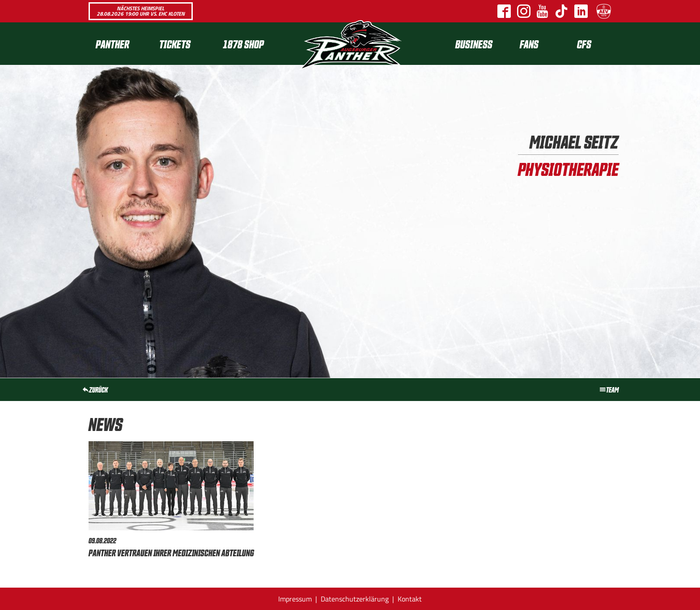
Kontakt (410, 599)
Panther (112, 44)
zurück (95, 389)
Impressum (295, 599)
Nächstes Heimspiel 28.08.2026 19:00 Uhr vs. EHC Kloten (141, 11)
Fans (529, 44)
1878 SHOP (243, 44)
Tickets (175, 44)
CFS (584, 44)
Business (474, 44)
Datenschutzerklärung (355, 599)
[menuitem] (120, 44)
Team (609, 389)
